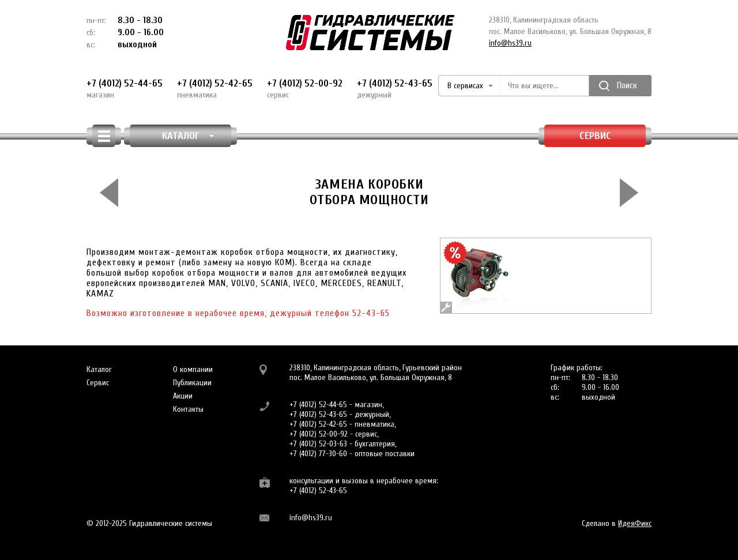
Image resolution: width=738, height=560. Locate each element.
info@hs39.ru (510, 43)
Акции (183, 396)
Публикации (192, 383)
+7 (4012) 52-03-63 (318, 444)
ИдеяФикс (635, 523)
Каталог (99, 369)
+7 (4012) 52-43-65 (395, 89)
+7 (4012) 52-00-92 (305, 89)
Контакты (188, 409)
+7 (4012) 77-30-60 (318, 454)
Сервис (595, 136)
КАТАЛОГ (188, 136)
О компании (193, 369)
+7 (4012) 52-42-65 (215, 89)
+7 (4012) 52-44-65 (125, 89)
